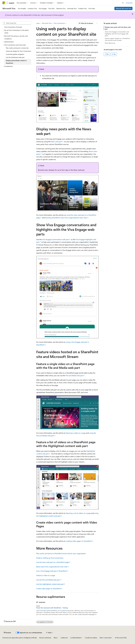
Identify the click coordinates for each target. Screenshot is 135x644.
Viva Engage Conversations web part (56, 239)
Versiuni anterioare (45, 638)
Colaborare (64, 638)
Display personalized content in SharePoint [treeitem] (16, 62)
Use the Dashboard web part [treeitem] (15, 57)
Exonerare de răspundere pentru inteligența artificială (20, 638)
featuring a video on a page (76, 433)
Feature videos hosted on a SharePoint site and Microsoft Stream (117, 39)
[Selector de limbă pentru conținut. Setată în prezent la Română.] (7, 633)
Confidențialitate (76, 638)
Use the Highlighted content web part (50, 584)
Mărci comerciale (105, 638)
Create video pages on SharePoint (49, 588)
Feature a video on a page (46, 575)
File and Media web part (74, 375)
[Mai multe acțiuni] (97, 23)
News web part (56, 142)
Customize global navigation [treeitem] (15, 54)
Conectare (129, 3)
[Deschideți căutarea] (123, 3)
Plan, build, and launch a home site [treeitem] (17, 48)
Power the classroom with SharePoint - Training (52, 608)
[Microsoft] (4, 3)
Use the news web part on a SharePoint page (53, 562)
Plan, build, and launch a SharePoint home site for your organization (61, 553)
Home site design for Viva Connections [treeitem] (18, 51)
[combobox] (17, 23)
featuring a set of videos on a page (78, 513)
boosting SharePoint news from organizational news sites (66, 218)
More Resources (110, 43)
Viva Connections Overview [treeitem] (13, 27)
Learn (38, 23)
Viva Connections (59, 23)
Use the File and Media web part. (48, 580)
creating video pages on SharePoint (79, 541)
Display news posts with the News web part (118, 28)
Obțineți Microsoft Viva (124, 8)
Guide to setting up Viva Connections (50, 558)
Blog (55, 638)
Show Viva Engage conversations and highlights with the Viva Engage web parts (117, 34)
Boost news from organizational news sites (52, 567)
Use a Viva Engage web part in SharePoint (51, 571)
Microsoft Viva (47, 23)
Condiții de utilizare (91, 638)
